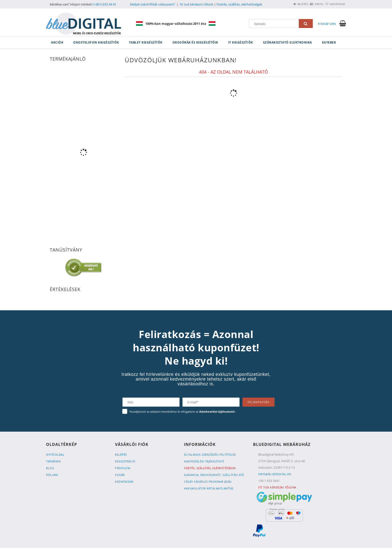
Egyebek (329, 42)
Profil (310, 4)
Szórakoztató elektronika (287, 42)
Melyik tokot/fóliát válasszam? (152, 4)
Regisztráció (125, 461)
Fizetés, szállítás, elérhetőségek (239, 4)
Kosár (120, 475)
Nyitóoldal (55, 455)
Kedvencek (335, 4)
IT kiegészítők (241, 42)
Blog (50, 468)
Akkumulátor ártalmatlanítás (209, 488)
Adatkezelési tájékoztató (204, 461)
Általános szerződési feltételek (210, 455)
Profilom (123, 468)
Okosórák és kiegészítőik (195, 42)
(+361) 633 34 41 (104, 4)
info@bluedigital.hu (275, 474)
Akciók (57, 42)
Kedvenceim (124, 482)
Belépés (288, 4)
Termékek (53, 461)
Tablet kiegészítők (146, 42)
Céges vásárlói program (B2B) (208, 482)
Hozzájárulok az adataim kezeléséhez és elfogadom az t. (182, 411)
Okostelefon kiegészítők (96, 42)
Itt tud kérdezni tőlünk (196, 4)
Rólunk (52, 475)
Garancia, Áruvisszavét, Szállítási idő (214, 475)
